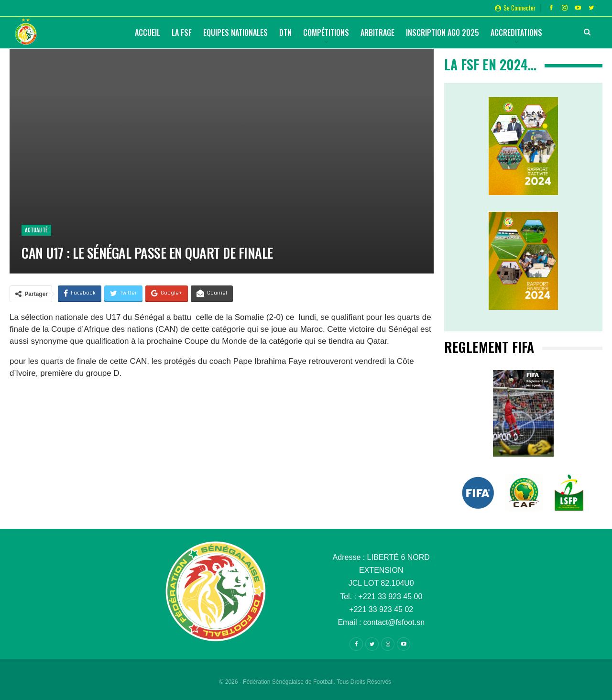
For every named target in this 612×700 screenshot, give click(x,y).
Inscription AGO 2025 (443, 33)
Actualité (36, 230)
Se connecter (515, 8)
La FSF (182, 33)
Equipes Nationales (235, 33)
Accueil (148, 33)
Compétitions (326, 33)
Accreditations (516, 33)
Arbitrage (377, 33)
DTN (285, 33)
